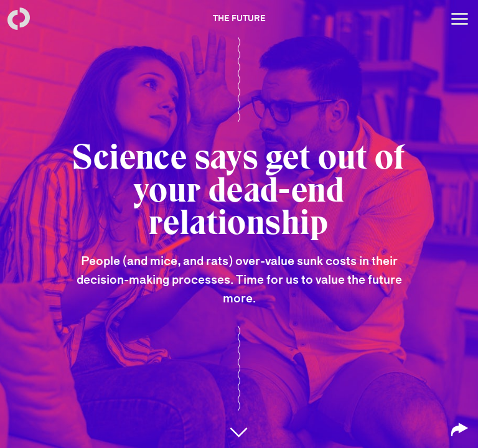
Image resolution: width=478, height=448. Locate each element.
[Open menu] (459, 19)
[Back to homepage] (19, 19)
